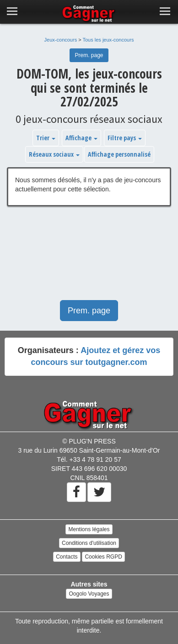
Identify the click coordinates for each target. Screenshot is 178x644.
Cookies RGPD (103, 557)
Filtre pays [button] (125, 138)
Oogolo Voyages (89, 594)
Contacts (67, 557)
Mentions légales (89, 529)
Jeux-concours (61, 40)
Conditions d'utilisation (89, 543)
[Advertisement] (89, 258)
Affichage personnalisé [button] (119, 154)
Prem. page (89, 55)
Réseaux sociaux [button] (54, 154)
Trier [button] (46, 138)
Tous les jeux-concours (108, 40)
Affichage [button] (81, 138)
